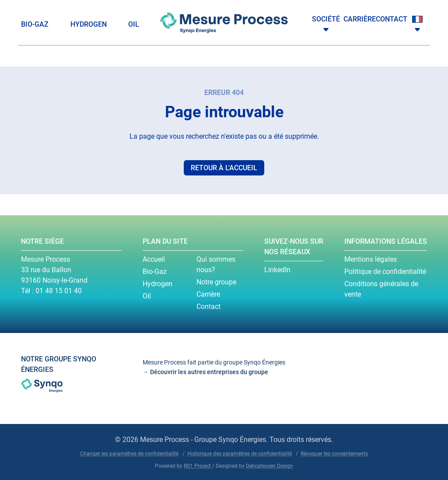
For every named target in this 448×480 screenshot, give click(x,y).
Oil (134, 24)
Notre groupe (216, 282)
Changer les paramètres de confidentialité (129, 454)
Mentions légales (371, 259)
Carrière (360, 19)
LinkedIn (277, 270)
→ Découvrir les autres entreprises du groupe (205, 372)
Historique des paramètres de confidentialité (240, 454)
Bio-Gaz (35, 24)
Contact (392, 19)
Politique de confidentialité (385, 272)
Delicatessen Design (269, 466)
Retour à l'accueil (224, 168)
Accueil (154, 259)
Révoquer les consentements (334, 454)
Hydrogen (89, 24)
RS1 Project (197, 466)
